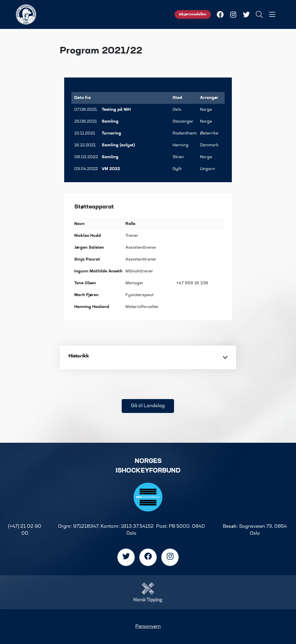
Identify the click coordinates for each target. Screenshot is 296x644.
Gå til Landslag (148, 406)
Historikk (148, 357)
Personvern (148, 627)
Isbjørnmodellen (193, 14)
